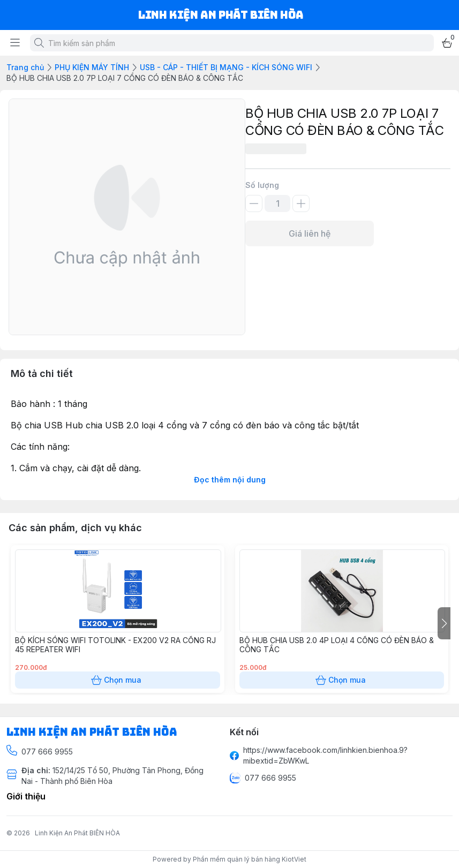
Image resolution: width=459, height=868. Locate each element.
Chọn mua (118, 680)
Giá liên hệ (310, 233)
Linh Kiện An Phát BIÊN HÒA (77, 833)
